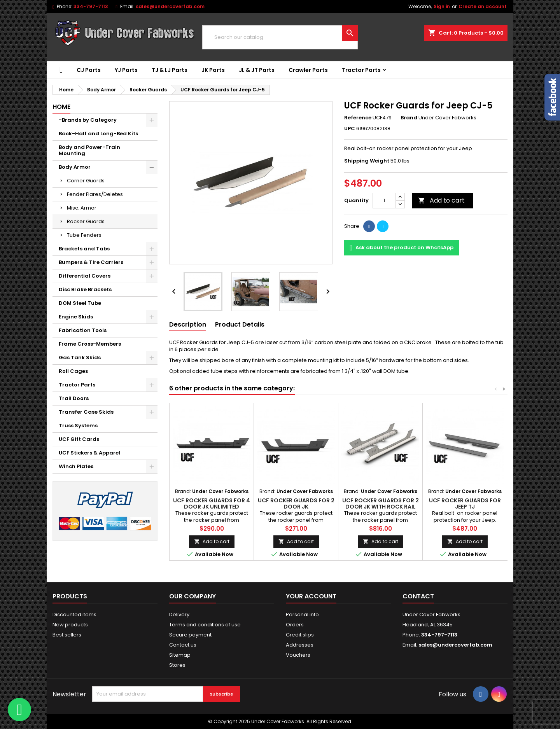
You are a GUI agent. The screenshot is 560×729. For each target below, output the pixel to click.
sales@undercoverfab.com (170, 6)
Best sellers (67, 635)
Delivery (179, 614)
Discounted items (74, 614)
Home (61, 107)
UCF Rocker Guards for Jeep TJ (465, 503)
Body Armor (75, 167)
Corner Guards (86, 181)
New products (70, 625)
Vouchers (298, 655)
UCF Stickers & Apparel (89, 453)
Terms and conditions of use (205, 625)
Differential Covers (85, 276)
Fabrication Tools (83, 330)
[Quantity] (384, 201)
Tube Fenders (84, 235)
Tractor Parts (361, 70)
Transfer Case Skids (86, 412)
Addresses (300, 645)
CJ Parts (89, 70)
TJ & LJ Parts (170, 70)
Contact (418, 596)
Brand (409, 118)
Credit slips (300, 635)
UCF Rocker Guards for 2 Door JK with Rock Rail (381, 503)
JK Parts (213, 70)
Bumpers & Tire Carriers (91, 262)
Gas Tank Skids (80, 358)
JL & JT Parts (257, 70)
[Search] (280, 37)
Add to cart (441, 200)
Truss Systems (78, 426)
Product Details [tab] (240, 324)
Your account (311, 596)
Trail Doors (74, 398)
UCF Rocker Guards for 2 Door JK (296, 503)
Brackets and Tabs (84, 249)
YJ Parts (126, 70)
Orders (295, 625)
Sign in (442, 6)
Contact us (183, 645)
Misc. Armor (82, 208)
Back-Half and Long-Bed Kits (98, 134)
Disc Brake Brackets (85, 289)
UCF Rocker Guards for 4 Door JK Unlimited (212, 503)
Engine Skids (76, 317)
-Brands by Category (88, 120)
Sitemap (180, 655)
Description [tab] (188, 324)
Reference (358, 118)
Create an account (483, 6)
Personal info (302, 614)
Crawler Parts (308, 70)
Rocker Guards (86, 221)
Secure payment (190, 635)
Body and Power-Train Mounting (89, 150)
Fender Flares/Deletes (95, 194)
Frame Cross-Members (90, 344)
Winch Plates (76, 466)
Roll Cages (73, 371)
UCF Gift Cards (79, 439)
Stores (177, 665)
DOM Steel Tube (80, 303)
